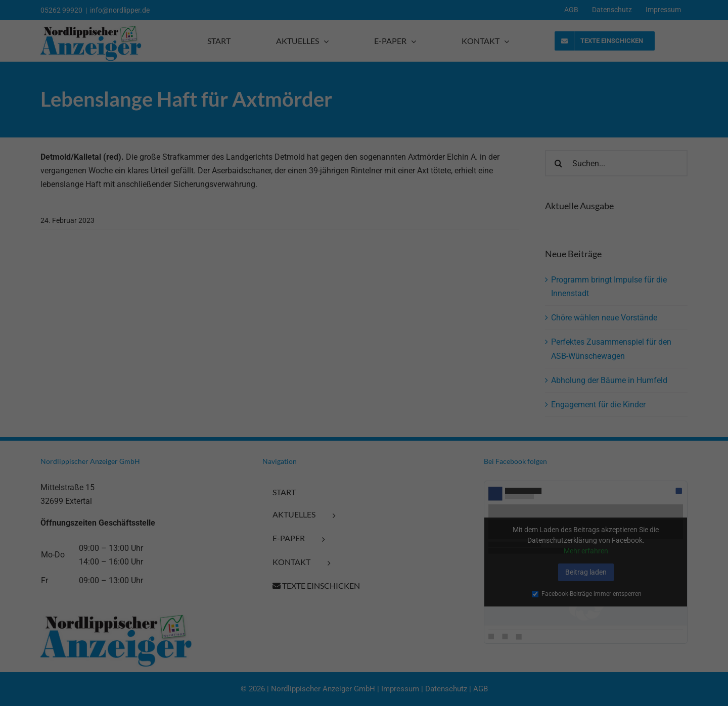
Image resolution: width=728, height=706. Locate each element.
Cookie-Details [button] (94, 694)
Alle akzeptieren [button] (132, 624)
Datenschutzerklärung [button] (136, 694)
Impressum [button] (174, 694)
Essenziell (20, 594)
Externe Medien (231, 594)
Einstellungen (59, 574)
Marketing (122, 594)
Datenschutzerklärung (155, 565)
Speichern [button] (132, 650)
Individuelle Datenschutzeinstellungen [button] (132, 675)
